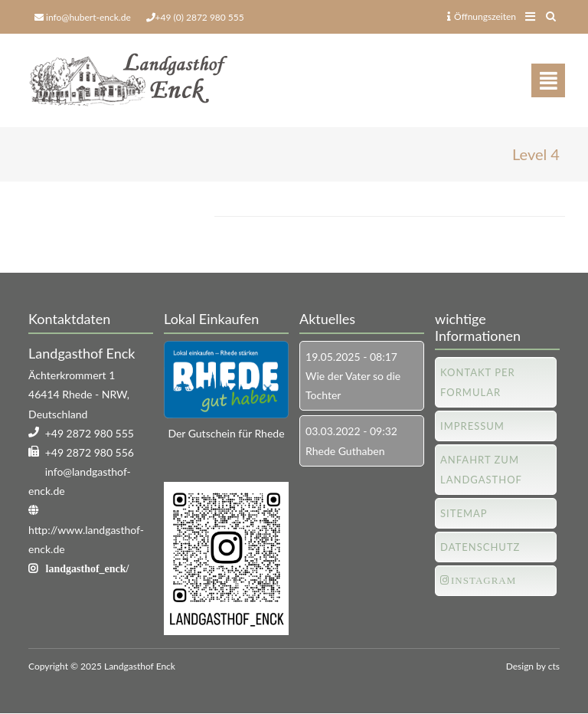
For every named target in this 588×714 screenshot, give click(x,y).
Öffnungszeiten (482, 16)
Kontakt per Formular (478, 382)
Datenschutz (480, 547)
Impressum (472, 426)
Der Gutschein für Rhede (226, 433)
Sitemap (464, 513)
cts (554, 666)
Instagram (483, 580)
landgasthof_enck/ (88, 568)
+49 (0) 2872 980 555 (200, 17)
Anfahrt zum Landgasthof (481, 470)
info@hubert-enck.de (88, 17)
